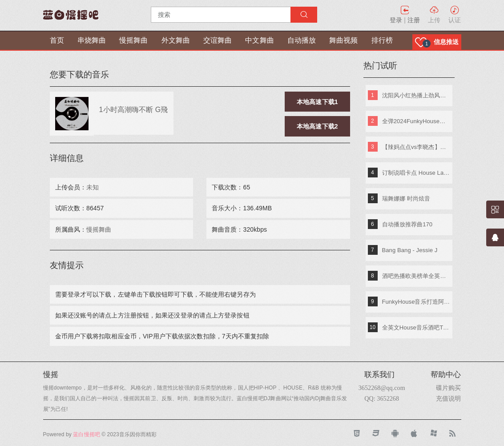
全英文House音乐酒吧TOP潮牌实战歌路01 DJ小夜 (416, 327)
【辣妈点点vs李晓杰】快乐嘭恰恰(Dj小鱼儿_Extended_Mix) (416, 147)
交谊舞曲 (218, 40)
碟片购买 (448, 388)
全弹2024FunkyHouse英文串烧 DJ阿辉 (416, 121)
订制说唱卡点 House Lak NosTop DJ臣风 (416, 173)
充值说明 (448, 398)
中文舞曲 (259, 40)
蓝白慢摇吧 (87, 434)
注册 (414, 20)
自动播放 (302, 40)
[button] (437, 42)
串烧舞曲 (92, 40)
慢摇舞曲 (133, 40)
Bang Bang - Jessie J (410, 250)
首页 (57, 40)
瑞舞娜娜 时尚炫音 (406, 199)
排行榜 (382, 40)
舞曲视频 (343, 40)
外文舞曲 (176, 40)
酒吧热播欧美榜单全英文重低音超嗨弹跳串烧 (416, 276)
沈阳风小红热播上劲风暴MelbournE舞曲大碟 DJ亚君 (416, 95)
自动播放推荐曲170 (407, 224)
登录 (396, 20)
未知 (93, 187)
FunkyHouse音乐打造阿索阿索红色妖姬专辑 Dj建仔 (416, 302)
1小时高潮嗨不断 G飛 (134, 109)
